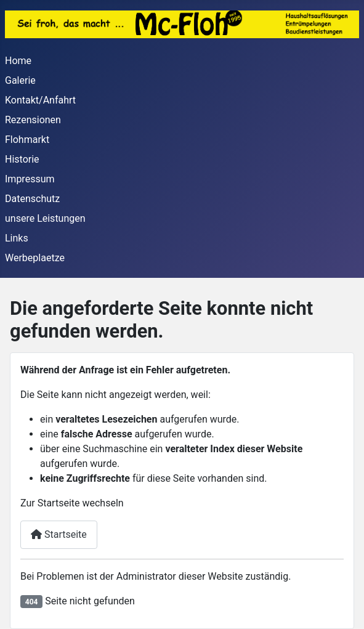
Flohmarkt (27, 140)
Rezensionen (33, 120)
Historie (22, 159)
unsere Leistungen (45, 218)
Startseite (59, 534)
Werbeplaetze (35, 258)
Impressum (30, 179)
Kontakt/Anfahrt (40, 100)
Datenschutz (32, 199)
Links (17, 238)
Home (18, 61)
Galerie (20, 80)
